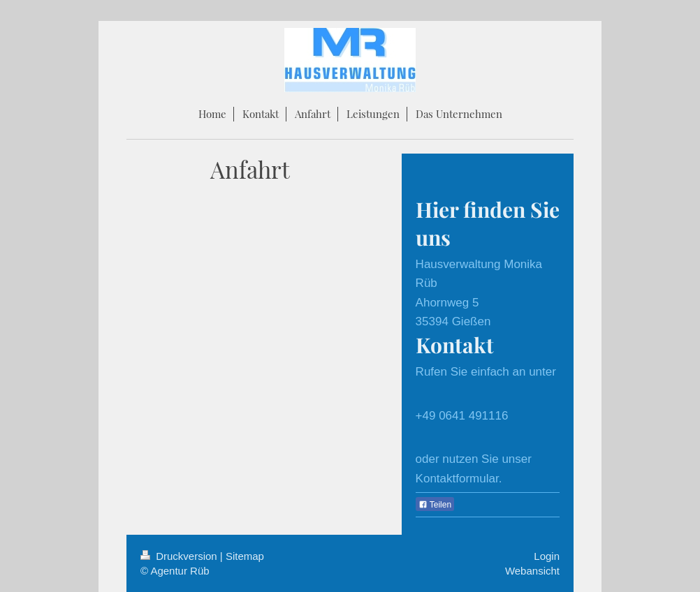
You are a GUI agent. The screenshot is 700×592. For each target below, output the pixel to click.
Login (547, 556)
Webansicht (532, 571)
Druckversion (180, 556)
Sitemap (245, 556)
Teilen (435, 505)
